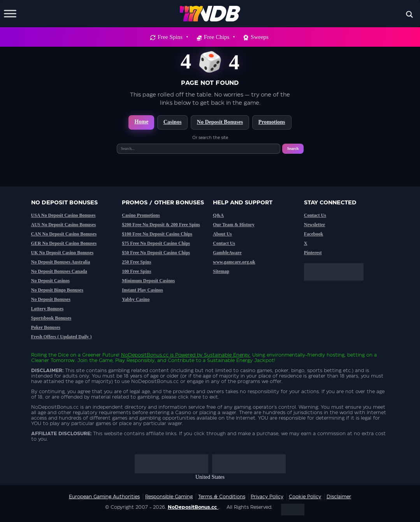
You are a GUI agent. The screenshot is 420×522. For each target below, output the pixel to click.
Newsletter (315, 225)
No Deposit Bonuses (220, 122)
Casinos (173, 122)
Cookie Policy (305, 497)
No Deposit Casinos (50, 281)
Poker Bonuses (46, 327)
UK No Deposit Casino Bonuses (62, 253)
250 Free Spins (136, 262)
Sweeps (260, 37)
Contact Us (224, 243)
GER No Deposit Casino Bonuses (64, 243)
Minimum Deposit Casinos (148, 281)
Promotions (272, 122)
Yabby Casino (136, 299)
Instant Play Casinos (142, 290)
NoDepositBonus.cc (145, 355)
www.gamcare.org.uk (234, 262)
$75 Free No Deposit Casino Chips (156, 243)
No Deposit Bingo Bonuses (57, 290)
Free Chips (219, 37)
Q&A (218, 215)
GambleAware (227, 253)
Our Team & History (234, 225)
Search (293, 149)
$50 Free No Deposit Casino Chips (156, 253)
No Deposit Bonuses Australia (61, 262)
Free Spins (173, 37)
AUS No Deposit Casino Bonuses (64, 225)
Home (141, 122)
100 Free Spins (136, 271)
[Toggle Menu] (10, 13)
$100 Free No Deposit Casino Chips (157, 234)
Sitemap (221, 271)
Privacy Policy (267, 497)
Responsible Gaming (169, 497)
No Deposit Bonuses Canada (59, 271)
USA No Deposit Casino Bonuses (63, 215)
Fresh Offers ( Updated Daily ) (62, 337)
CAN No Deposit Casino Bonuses (64, 234)
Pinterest (313, 253)
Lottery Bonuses (47, 309)
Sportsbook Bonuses (51, 318)
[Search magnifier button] (409, 14)
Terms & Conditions (222, 497)
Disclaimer (339, 497)
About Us (222, 234)
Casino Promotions (141, 215)
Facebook (314, 234)
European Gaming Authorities (104, 497)
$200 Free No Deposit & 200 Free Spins (161, 225)
